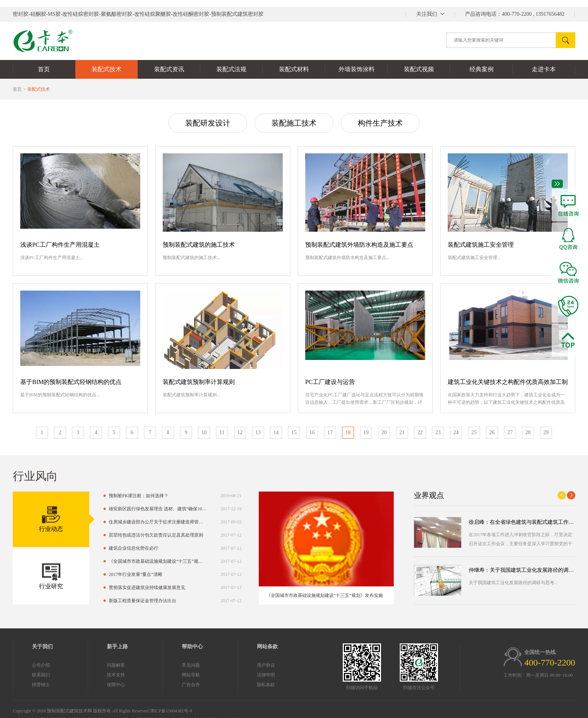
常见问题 (156, 665)
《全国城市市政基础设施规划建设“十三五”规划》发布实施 (123, 561)
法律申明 (231, 675)
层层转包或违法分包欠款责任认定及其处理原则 (121, 535)
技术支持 (81, 675)
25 (474, 432)
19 (366, 432)
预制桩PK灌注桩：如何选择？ (103, 496)
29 (546, 432)
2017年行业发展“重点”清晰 (100, 574)
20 (384, 432)
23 (438, 432)
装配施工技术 (294, 123)
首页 (17, 89)
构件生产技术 (380, 123)
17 (330, 432)
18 (348, 432)
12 (240, 432)
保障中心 (81, 685)
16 (312, 432)
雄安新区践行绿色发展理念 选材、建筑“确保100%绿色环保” (123, 509)
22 (420, 432)
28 (528, 432)
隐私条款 (231, 685)
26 (492, 432)
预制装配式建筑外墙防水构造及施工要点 (359, 245)
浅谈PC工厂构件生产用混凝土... (52, 258)
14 (276, 432)
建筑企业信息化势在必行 (98, 548)
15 (294, 432)
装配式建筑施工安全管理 (481, 245)
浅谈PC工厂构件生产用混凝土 (60, 245)
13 (258, 432)
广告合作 (156, 685)
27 (510, 432)
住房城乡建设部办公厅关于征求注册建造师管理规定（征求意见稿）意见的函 (123, 522)
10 (204, 432)
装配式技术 (39, 89)
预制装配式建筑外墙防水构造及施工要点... (347, 258)
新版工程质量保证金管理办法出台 (107, 601)
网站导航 (156, 675)
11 (222, 432)
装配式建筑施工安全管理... (474, 258)
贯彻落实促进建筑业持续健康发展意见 (112, 588)
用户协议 (231, 665)
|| (430, 14)
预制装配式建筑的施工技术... (191, 258)
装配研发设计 (208, 123)
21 (402, 432)
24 (456, 432)
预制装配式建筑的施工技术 (199, 245)
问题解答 (81, 665)
